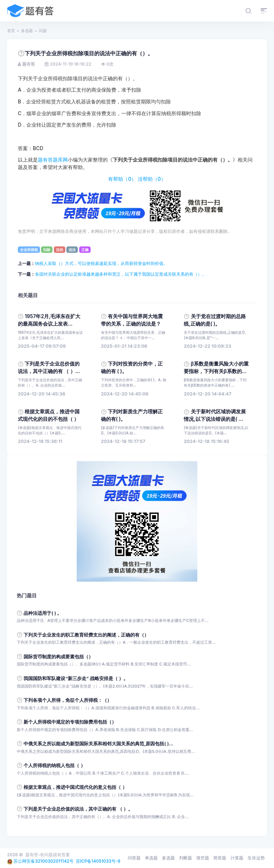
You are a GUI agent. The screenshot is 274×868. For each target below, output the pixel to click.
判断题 (186, 858)
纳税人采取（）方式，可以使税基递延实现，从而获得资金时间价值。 (101, 263)
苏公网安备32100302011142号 (44, 861)
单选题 (151, 858)
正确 (85, 250)
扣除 (47, 250)
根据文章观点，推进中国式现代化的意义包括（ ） (75, 787)
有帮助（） (122, 179)
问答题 (134, 858)
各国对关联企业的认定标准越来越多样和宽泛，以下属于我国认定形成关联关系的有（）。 (121, 274)
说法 (72, 250)
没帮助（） (152, 179)
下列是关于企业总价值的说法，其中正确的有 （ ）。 (78, 809)
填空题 (203, 858)
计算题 (237, 858)
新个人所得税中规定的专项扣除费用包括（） (70, 722)
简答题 (220, 858)
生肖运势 (256, 858)
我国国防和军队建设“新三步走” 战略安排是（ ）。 (76, 678)
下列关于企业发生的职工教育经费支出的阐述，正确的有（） (86, 635)
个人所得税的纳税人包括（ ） (54, 765)
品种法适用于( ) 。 (43, 613)
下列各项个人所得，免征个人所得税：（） (68, 700)
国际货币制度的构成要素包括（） (58, 657)
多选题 (27, 31)
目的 (60, 250)
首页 (11, 31)
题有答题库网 (53, 160)
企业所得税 (29, 250)
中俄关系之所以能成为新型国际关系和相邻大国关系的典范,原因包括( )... (98, 744)
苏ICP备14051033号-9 (98, 861)
